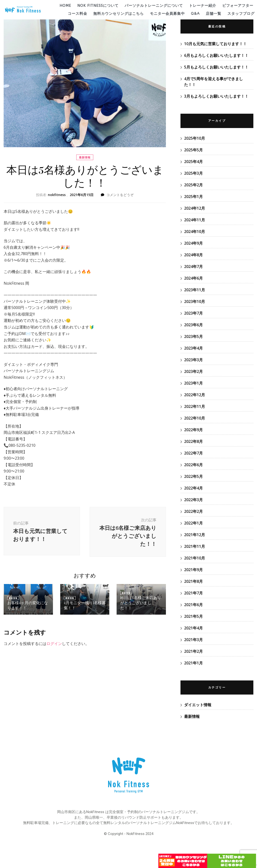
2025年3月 (193, 173)
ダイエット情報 (198, 705)
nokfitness (57, 195)
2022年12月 (195, 395)
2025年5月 (193, 150)
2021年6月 (193, 605)
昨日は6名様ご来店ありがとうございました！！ (140, 607)
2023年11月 (195, 290)
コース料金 (77, 14)
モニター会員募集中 (167, 14)
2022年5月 (193, 476)
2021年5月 (193, 616)
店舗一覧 (214, 14)
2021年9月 (193, 570)
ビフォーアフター (238, 6)
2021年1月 (193, 663)
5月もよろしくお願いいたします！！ (216, 67)
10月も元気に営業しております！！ (215, 44)
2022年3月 (193, 500)
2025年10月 (195, 138)
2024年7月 (193, 266)
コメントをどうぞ (120, 195)
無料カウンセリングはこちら (119, 14)
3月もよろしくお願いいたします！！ (216, 96)
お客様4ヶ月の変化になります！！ (28, 607)
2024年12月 (195, 208)
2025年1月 (193, 197)
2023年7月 (193, 313)
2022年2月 (193, 511)
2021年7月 (193, 593)
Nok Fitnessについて (98, 6)
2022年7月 (193, 453)
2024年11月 (195, 220)
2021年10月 (195, 558)
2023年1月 (193, 383)
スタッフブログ (241, 14)
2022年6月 (193, 465)
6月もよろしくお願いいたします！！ (216, 55)
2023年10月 (195, 301)
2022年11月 (195, 406)
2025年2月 (193, 185)
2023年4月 (193, 348)
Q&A (195, 14)
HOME (65, 6)
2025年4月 (193, 162)
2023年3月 (193, 360)
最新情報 (85, 157)
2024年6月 (193, 278)
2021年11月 (195, 546)
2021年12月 (195, 535)
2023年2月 (193, 371)
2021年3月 (193, 640)
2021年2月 (193, 651)
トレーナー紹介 (203, 6)
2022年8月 (193, 441)
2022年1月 (193, 523)
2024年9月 (193, 243)
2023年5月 (193, 336)
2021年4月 (193, 628)
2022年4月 (193, 488)
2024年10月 (195, 232)
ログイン (54, 645)
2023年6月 (193, 325)
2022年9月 (193, 430)
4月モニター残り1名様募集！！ (83, 607)
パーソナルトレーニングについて (154, 6)
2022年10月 (195, 418)
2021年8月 (193, 581)
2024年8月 (193, 255)
